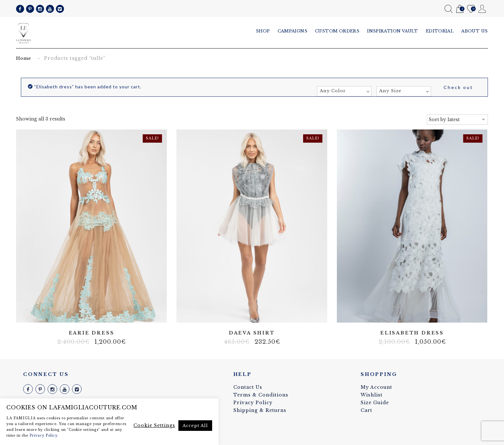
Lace (247, 313)
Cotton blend (398, 313)
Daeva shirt (252, 333)
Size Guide (375, 403)
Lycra (417, 313)
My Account (482, 9)
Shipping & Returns (260, 410)
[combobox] (344, 91)
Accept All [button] (195, 426)
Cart (460, 9)
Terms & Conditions (261, 395)
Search (449, 9)
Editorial (440, 31)
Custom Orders (337, 31)
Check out (458, 87)
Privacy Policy (253, 403)
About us (475, 31)
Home (24, 58)
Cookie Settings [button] (154, 425)
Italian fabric (407, 313)
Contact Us (248, 387)
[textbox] (344, 91)
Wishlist (471, 9)
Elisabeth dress (412, 333)
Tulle (91, 313)
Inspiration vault (393, 31)
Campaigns (293, 31)
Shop (263, 31)
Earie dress (92, 333)
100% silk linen (388, 313)
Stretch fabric (427, 313)
